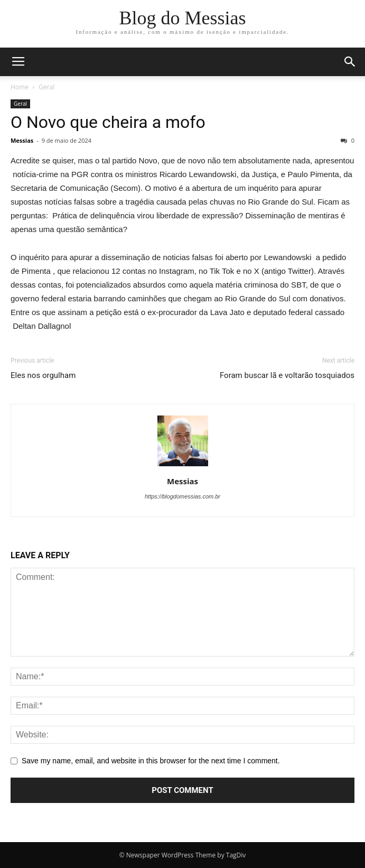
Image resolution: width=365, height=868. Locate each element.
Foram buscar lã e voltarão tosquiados (287, 375)
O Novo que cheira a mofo (108, 122)
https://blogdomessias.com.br (182, 496)
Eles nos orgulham (43, 375)
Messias (22, 140)
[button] (350, 62)
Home (20, 87)
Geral (46, 87)
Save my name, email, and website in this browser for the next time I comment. (151, 761)
